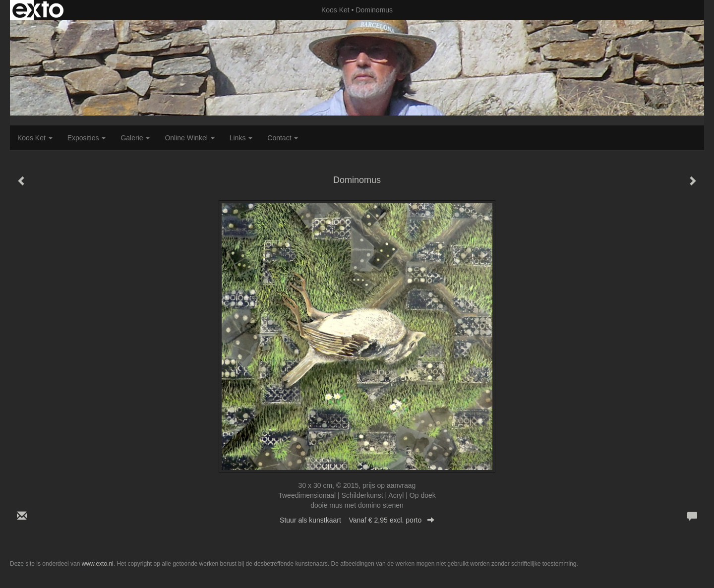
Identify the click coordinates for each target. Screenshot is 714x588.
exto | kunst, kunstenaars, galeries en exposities (38, 10)
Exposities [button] (87, 138)
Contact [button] (283, 138)
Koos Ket (335, 10)
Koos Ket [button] (35, 138)
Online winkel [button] (189, 138)
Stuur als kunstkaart (357, 520)
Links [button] (241, 138)
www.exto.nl (98, 564)
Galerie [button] (135, 138)
